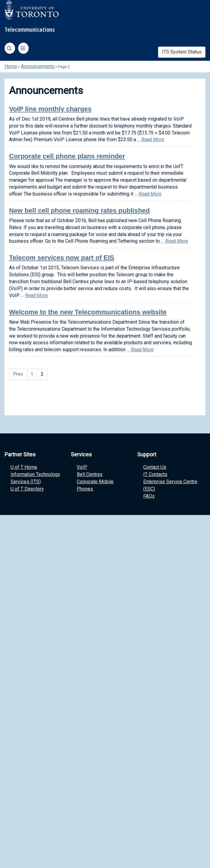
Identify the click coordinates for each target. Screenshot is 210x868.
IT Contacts (155, 474)
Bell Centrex (90, 474)
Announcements (38, 66)
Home (11, 66)
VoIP (82, 467)
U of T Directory (27, 489)
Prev (18, 374)
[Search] (10, 48)
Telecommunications (30, 29)
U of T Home (24, 467)
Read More (153, 139)
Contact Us (155, 467)
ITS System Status (182, 52)
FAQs (149, 496)
